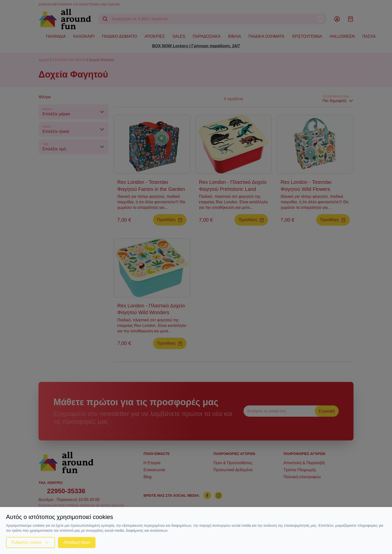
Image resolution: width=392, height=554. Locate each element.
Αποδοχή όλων (77, 542)
